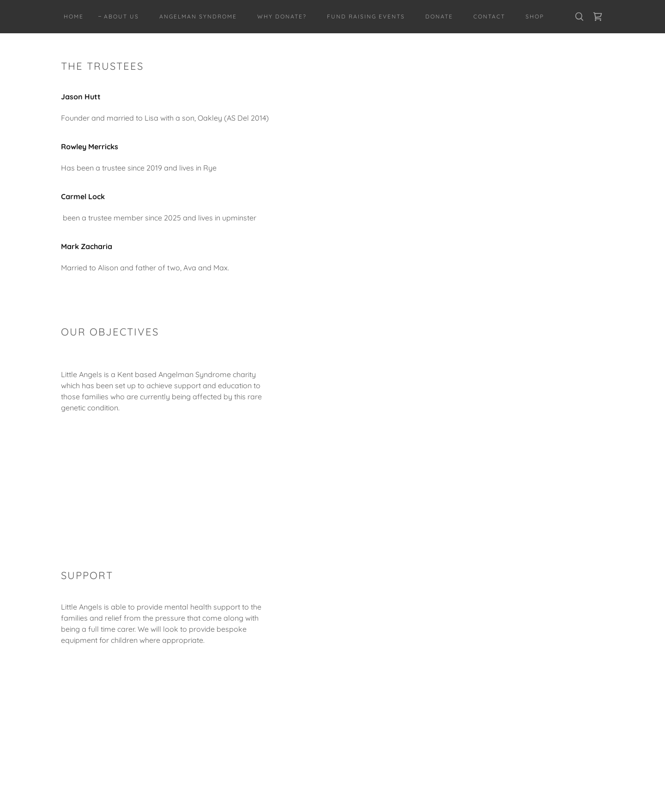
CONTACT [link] (489, 16)
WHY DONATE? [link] (282, 16)
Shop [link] (535, 16)
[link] (598, 17)
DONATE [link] (439, 16)
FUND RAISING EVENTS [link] (366, 16)
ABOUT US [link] (121, 16)
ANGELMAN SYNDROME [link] (198, 16)
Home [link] (74, 16)
